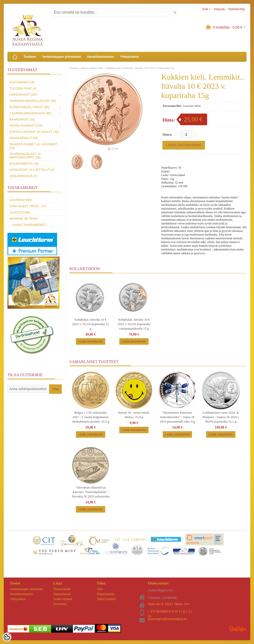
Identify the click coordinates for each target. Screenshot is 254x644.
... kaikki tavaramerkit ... (29, 225)
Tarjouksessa (62, 594)
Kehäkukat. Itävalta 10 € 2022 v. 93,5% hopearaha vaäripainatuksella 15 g (134, 324)
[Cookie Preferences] (7, 637)
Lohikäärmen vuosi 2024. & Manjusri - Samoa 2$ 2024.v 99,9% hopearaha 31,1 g (221, 417)
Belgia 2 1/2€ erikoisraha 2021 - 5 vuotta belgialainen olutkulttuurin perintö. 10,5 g (91, 417)
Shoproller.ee (238, 629)
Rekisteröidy (237, 9)
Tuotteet (30, 57)
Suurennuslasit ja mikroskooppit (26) (25, 156)
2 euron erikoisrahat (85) (31, 113)
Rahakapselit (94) (24, 138)
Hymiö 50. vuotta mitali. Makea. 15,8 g (134, 415)
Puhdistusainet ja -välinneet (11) (34, 146)
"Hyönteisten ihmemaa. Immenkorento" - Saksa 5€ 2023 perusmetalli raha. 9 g (177, 417)
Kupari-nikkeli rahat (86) (29, 107)
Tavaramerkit (62, 589)
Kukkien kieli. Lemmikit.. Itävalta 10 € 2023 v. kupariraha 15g (140, 68)
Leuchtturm (20, 213)
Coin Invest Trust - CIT (28, 206)
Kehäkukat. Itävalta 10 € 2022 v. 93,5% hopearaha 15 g (91, 324)
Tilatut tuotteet (106, 599)
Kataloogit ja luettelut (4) (32, 170)
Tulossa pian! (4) (23, 89)
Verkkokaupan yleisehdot (62, 57)
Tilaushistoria (105, 594)
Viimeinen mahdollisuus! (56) (33, 101)
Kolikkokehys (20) (24, 164)
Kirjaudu (220, 9)
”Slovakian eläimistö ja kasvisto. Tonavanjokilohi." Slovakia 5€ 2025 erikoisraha (91, 492)
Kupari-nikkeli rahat (92, 68)
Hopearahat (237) (23, 95)
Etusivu (74, 68)
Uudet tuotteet (63, 599)
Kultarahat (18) (22, 82)
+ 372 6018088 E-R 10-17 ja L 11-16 (170, 612)
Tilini (100, 589)
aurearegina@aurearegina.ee (167, 619)
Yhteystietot (129, 57)
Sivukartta (60, 604)
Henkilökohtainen (100, 57)
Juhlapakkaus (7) (23, 176)
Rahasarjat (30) (22, 120)
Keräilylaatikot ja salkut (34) (34, 132)
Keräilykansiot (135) (26, 126)
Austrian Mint (21, 200)
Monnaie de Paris (24, 219)
